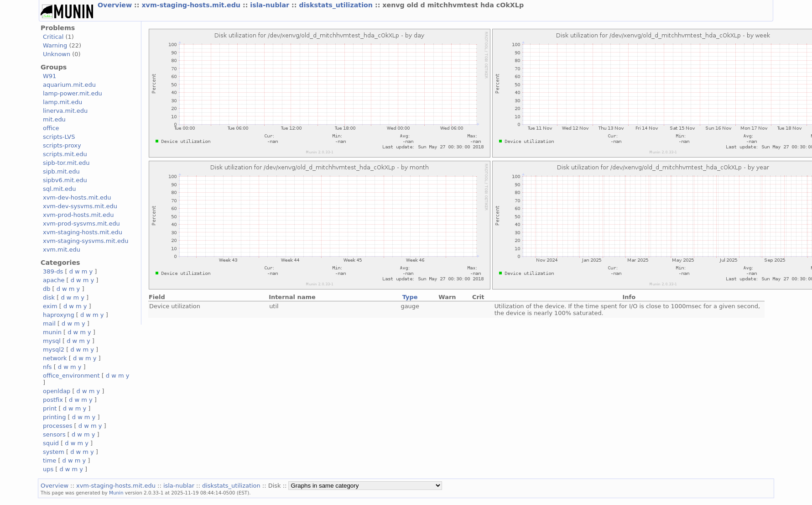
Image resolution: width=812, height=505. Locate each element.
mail (49, 324)
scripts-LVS (59, 137)
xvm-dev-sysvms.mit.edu (80, 206)
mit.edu (54, 119)
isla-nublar (271, 5)
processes (58, 426)
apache (54, 280)
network (55, 358)
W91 (49, 76)
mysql (52, 341)
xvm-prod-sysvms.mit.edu (81, 224)
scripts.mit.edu (65, 154)
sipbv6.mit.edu (65, 180)
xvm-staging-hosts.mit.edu (192, 5)
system (54, 452)
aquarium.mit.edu (69, 85)
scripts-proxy (62, 145)
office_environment (71, 376)
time (49, 460)
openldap (57, 391)
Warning (55, 45)
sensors (54, 434)
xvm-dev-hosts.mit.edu (77, 197)
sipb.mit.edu (61, 171)
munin (52, 332)
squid (51, 443)
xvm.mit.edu (62, 250)
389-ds (53, 271)
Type (410, 297)
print (50, 408)
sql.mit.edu (60, 189)
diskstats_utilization (337, 5)
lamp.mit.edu (62, 102)
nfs (47, 367)
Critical (53, 37)
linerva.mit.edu (65, 111)
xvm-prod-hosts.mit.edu (78, 215)
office (51, 128)
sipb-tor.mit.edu (66, 163)
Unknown (57, 54)
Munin (116, 493)
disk (49, 297)
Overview (116, 5)
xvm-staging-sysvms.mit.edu (86, 241)
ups (48, 469)
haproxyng (59, 315)
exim (50, 306)
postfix (53, 400)
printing (54, 417)
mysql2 (54, 350)
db (47, 289)
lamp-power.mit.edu (73, 93)
